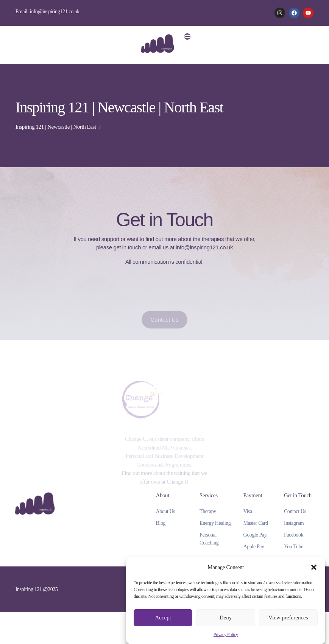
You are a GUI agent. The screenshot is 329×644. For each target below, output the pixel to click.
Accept (163, 618)
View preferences (288, 618)
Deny (226, 618)
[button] (314, 567)
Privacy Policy (226, 635)
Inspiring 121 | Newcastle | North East (56, 127)
